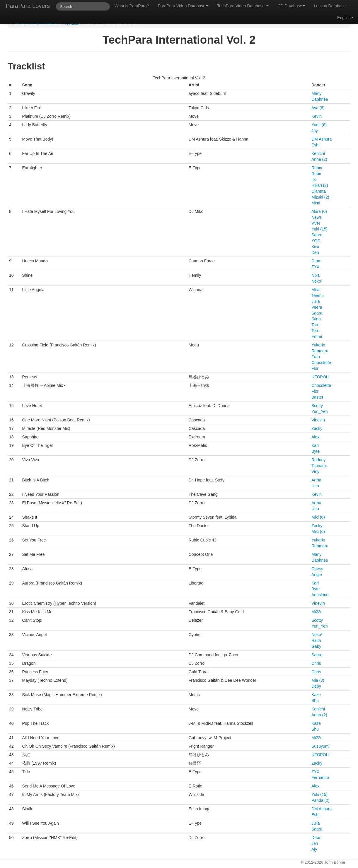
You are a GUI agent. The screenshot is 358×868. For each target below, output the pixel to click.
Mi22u (317, 612)
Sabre (317, 235)
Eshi (315, 145)
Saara (317, 313)
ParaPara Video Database (183, 6)
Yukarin (318, 345)
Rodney (318, 460)
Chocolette (321, 363)
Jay (315, 131)
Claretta (319, 191)
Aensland (320, 595)
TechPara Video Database (243, 6)
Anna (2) (319, 159)
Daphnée (320, 99)
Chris (316, 663)
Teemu (318, 295)
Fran (316, 357)
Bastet (317, 397)
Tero (315, 331)
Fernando (320, 778)
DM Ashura (322, 139)
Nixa (316, 275)
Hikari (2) (320, 185)
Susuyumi (320, 746)
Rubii (316, 174)
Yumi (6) (319, 125)
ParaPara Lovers (28, 6)
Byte (316, 451)
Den (315, 252)
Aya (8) (318, 108)
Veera (317, 307)
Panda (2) (320, 800)
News (317, 217)
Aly (314, 849)
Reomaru (320, 351)
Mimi (316, 203)
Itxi (314, 180)
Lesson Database (330, 6)
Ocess (317, 569)
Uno (315, 486)
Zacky (317, 428)
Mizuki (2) (320, 197)
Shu (315, 700)
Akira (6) (319, 211)
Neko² (317, 281)
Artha (316, 480)
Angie (317, 575)
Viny (315, 471)
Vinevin (318, 420)
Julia (316, 301)
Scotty (317, 406)
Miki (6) (318, 517)
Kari (315, 445)
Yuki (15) (319, 229)
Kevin (317, 116)
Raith (316, 640)
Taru (315, 325)
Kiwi (315, 247)
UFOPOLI (320, 377)
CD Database (291, 6)
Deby (316, 686)
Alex (315, 437)
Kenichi (318, 153)
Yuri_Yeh (320, 411)
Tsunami (319, 466)
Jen (315, 843)
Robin (317, 168)
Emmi (317, 336)
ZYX (315, 267)
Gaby (316, 646)
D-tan (316, 261)
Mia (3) (318, 680)
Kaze (316, 695)
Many (316, 93)
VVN (316, 223)
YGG (316, 241)
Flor (315, 368)
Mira (315, 290)
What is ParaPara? (132, 6)
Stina (316, 319)
